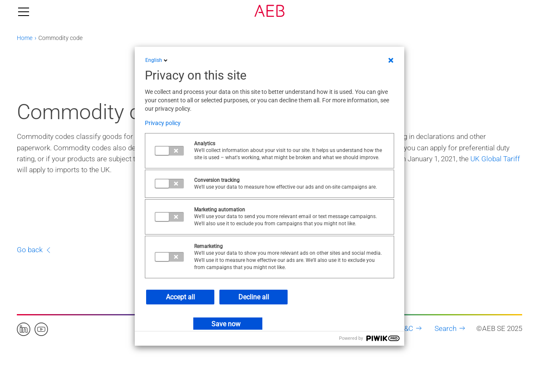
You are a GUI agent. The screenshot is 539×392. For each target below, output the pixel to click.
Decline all (254, 297)
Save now (226, 324)
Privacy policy (163, 123)
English (157, 60)
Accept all (180, 297)
